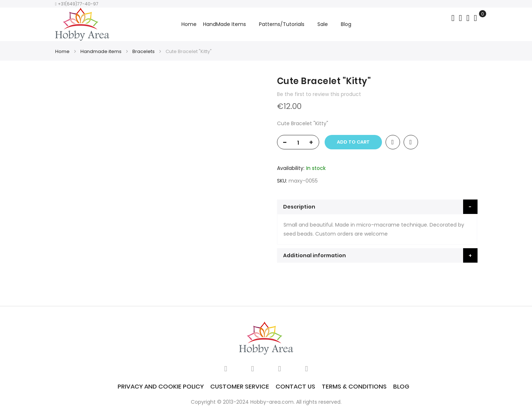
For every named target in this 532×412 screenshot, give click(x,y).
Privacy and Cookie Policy (161, 386)
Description (299, 207)
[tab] (377, 207)
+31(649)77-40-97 (77, 4)
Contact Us (295, 386)
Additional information (315, 255)
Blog (401, 386)
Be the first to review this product (319, 94)
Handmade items (101, 51)
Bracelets (144, 51)
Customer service (240, 386)
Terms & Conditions (354, 386)
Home (189, 24)
